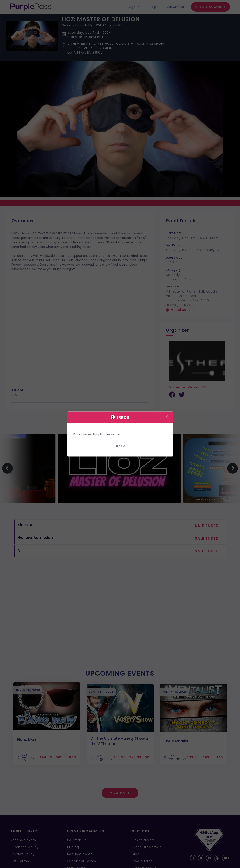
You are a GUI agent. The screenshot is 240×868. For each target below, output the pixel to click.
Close (120, 446)
